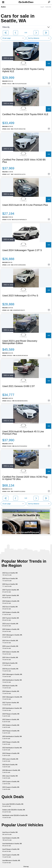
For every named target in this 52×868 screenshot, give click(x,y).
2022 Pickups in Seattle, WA (11, 754)
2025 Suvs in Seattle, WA (10, 585)
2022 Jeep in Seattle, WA (10, 777)
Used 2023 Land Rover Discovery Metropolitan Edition (20, 342)
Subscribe (48, 7)
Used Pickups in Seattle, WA (11, 850)
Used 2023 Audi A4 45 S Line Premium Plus (25, 205)
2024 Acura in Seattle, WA (10, 670)
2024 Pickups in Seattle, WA (11, 715)
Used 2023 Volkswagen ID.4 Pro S (20, 296)
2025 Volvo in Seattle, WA (10, 659)
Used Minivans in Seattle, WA (11, 862)
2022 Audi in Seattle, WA (10, 766)
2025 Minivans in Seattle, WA (11, 771)
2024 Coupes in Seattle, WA (11, 783)
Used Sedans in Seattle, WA (11, 839)
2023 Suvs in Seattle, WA (10, 574)
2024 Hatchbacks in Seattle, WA (12, 681)
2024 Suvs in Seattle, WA (10, 580)
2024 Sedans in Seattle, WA (11, 602)
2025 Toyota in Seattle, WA (11, 596)
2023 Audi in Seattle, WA (10, 664)
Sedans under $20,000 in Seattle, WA (14, 811)
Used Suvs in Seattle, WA (10, 833)
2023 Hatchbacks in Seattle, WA (12, 709)
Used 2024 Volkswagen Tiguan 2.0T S (22, 250)
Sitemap (26, 867)
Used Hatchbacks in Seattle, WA (12, 845)
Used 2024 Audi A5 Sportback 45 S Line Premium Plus (23, 433)
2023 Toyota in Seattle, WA (11, 619)
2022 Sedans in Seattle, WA (11, 726)
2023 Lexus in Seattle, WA (10, 625)
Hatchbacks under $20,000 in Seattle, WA (15, 816)
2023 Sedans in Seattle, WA (11, 613)
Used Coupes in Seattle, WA (11, 856)
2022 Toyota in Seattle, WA (11, 704)
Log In (42, 7)
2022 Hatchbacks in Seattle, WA (12, 749)
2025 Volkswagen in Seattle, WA (12, 698)
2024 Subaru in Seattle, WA (11, 692)
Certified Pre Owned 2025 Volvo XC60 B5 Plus (24, 161)
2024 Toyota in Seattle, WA (11, 591)
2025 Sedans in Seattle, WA (11, 630)
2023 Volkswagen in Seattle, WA (12, 636)
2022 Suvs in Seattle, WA (10, 608)
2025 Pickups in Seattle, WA (11, 743)
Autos (3, 7)
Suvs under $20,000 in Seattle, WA (13, 805)
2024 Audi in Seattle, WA (10, 687)
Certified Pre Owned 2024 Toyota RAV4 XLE (25, 114)
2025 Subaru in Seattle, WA (11, 653)
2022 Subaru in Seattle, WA (11, 721)
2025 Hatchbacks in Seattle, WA (12, 737)
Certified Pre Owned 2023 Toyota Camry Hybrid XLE (23, 70)
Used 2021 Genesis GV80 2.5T (19, 386)
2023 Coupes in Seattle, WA (11, 788)
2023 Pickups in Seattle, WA (11, 732)
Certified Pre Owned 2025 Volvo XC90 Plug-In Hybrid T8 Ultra (25, 478)
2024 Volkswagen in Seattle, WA (12, 675)
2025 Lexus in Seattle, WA (10, 647)
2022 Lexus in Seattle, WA (10, 760)
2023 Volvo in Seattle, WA (10, 642)
